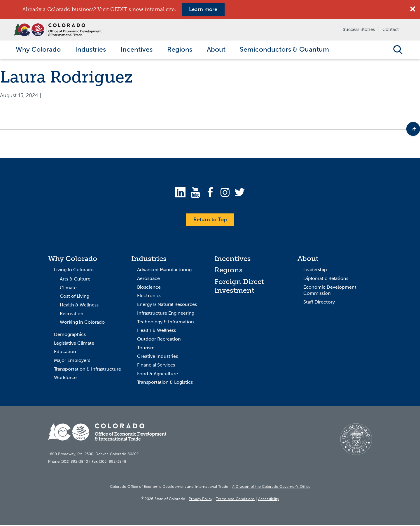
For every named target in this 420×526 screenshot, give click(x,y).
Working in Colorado (82, 323)
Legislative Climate (74, 344)
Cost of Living (75, 297)
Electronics (149, 297)
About (308, 259)
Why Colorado (73, 259)
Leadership (315, 271)
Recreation (72, 314)
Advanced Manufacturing (164, 271)
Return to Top (210, 220)
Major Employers (72, 361)
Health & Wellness (79, 306)
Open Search (398, 50)
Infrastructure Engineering (166, 314)
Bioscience (149, 288)
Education (65, 353)
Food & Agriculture (157, 375)
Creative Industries (157, 357)
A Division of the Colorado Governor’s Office (271, 488)
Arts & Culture (75, 280)
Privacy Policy (201, 500)
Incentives (233, 259)
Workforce (65, 379)
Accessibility (268, 500)
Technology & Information (166, 323)
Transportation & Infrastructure (87, 370)
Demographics (70, 335)
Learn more (203, 9)
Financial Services (156, 366)
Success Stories (359, 29)
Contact (391, 29)
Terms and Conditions (235, 500)
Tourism (146, 349)
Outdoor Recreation (159, 340)
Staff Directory (319, 303)
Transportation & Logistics (165, 383)
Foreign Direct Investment (239, 287)
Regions (229, 271)
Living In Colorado (74, 271)
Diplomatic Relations (326, 279)
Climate (68, 289)
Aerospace (148, 279)
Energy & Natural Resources (167, 305)
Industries (149, 259)
